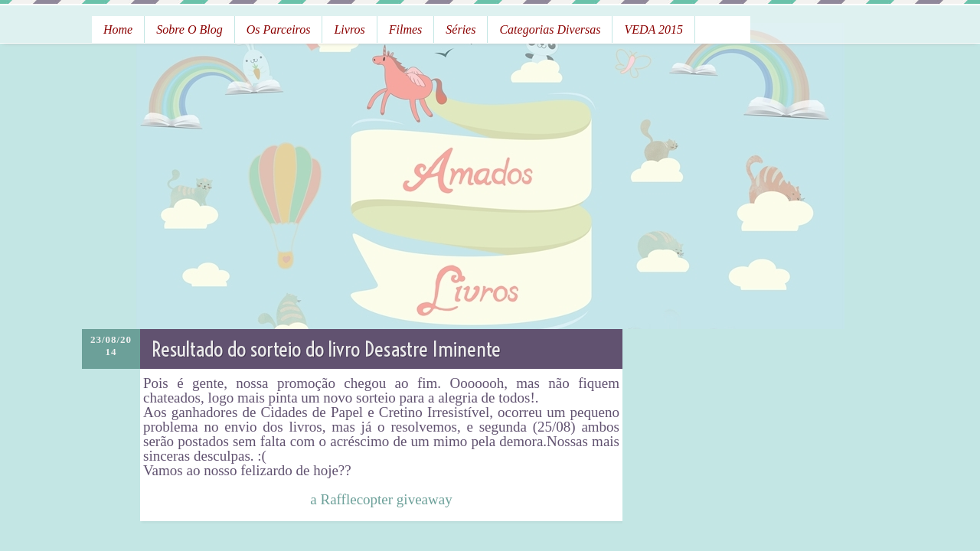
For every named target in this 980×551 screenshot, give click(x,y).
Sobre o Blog (189, 29)
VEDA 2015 (653, 29)
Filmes (406, 29)
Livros (349, 29)
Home (118, 29)
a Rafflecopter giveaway (381, 499)
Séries (461, 29)
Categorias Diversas (550, 29)
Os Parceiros (279, 29)
